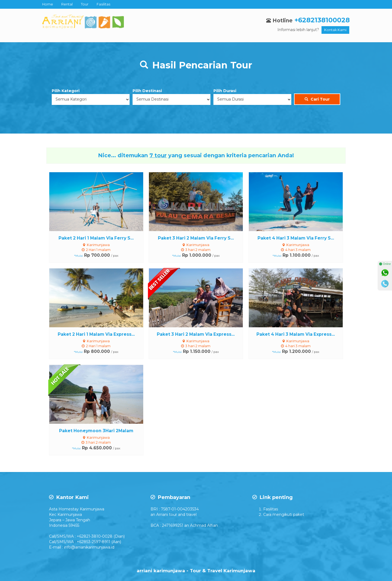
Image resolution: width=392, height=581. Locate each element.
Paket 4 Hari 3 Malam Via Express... (296, 334)
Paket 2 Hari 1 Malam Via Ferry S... (96, 238)
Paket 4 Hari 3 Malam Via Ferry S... (296, 238)
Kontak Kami (335, 30)
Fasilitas (103, 4)
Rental (67, 4)
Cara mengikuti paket (284, 515)
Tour (85, 4)
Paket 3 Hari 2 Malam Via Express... (196, 334)
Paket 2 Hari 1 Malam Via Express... (96, 334)
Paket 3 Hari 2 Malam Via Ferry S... (196, 238)
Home (48, 4)
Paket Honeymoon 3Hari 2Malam (96, 431)
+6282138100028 (322, 20)
